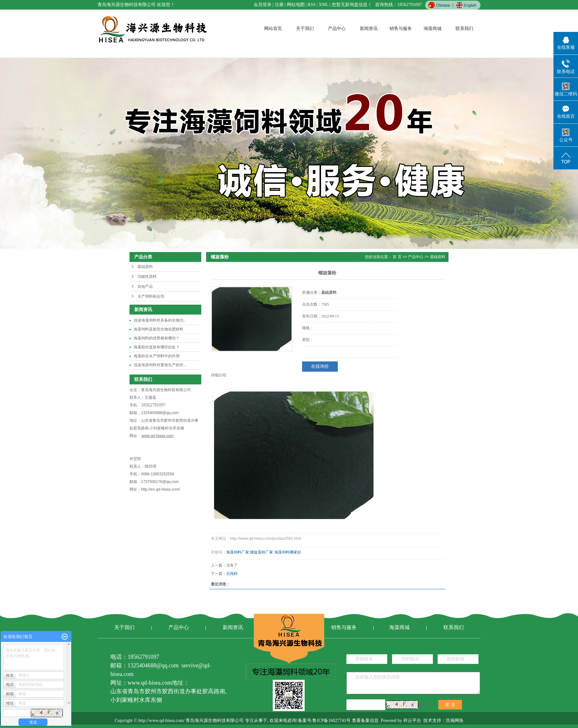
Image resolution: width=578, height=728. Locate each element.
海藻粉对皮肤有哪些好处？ (157, 347)
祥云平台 (412, 721)
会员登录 (263, 5)
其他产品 (145, 286)
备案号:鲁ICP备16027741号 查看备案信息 (338, 721)
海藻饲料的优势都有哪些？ (157, 338)
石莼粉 (232, 574)
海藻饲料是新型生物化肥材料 (159, 329)
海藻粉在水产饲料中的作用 (157, 356)
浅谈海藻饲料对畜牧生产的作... (160, 365)
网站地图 (296, 5)
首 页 (397, 257)
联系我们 (464, 29)
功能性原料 (147, 277)
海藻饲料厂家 (238, 552)
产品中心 (337, 29)
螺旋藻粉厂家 (262, 552)
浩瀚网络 (455, 721)
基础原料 (145, 267)
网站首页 (273, 29)
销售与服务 (401, 29)
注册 (279, 5)
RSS (311, 5)
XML (324, 5)
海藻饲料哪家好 (288, 552)
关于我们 (305, 29)
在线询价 (320, 366)
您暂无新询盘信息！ (352, 5)
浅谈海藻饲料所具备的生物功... (160, 320)
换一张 (425, 704)
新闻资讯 (369, 29)
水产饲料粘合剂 (151, 296)
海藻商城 (433, 29)
